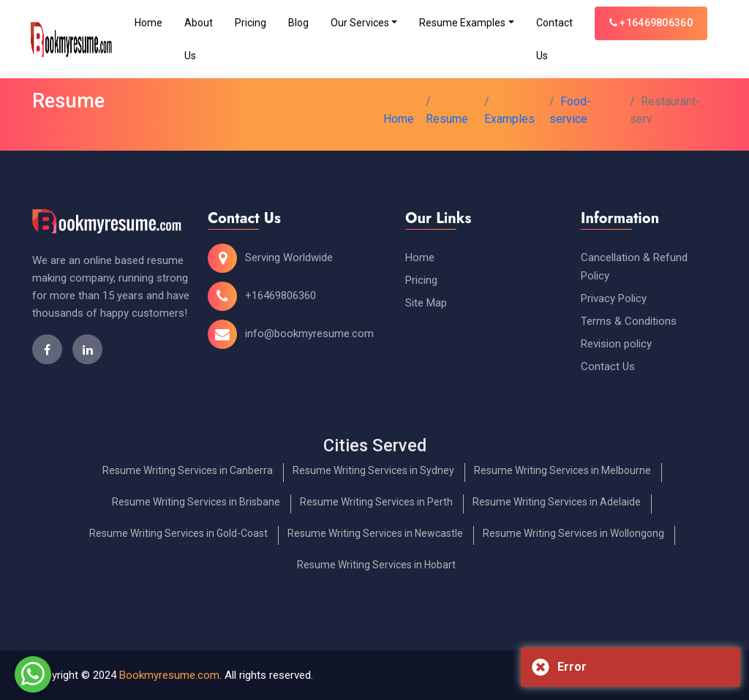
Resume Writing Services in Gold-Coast (178, 533)
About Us (199, 39)
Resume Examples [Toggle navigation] (462, 23)
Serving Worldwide (289, 257)
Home (148, 23)
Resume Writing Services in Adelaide (557, 502)
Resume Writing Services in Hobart (376, 565)
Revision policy (616, 344)
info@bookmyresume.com (309, 334)
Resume (447, 119)
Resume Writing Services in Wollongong (573, 533)
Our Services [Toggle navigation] (360, 23)
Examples (509, 119)
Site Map (426, 303)
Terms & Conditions (629, 321)
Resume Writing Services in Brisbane (196, 502)
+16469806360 (651, 23)
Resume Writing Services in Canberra (188, 470)
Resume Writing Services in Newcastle (375, 533)
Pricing (251, 23)
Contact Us (554, 39)
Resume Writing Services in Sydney (373, 470)
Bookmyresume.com (169, 675)
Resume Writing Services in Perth (376, 502)
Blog (298, 23)
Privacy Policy (614, 298)
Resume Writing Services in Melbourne (562, 470)
